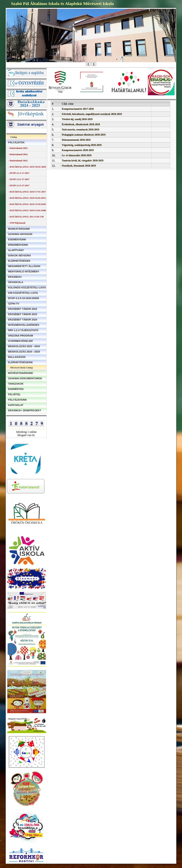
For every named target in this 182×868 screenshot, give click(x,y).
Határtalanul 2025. (19, 148)
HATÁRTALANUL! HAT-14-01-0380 (28, 210)
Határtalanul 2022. (19, 161)
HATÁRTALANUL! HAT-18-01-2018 (28, 167)
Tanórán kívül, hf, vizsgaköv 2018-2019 (83, 161)
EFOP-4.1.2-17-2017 (20, 173)
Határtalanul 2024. (19, 154)
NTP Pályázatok (18, 223)
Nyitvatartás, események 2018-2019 (81, 130)
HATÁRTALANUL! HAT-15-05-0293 (28, 204)
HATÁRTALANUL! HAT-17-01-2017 (28, 192)
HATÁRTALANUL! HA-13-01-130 (27, 217)
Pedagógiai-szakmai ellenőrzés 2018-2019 (84, 135)
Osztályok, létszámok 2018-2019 (79, 166)
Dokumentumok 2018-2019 (76, 140)
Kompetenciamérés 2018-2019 (78, 150)
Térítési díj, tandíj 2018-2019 (77, 119)
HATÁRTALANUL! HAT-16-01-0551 (28, 198)
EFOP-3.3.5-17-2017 (20, 186)
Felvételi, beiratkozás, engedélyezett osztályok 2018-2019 (92, 114)
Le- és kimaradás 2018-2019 (77, 155)
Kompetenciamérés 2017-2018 (78, 109)
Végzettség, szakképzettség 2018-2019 (82, 145)
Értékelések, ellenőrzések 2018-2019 (81, 124)
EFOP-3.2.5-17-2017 (20, 179)
